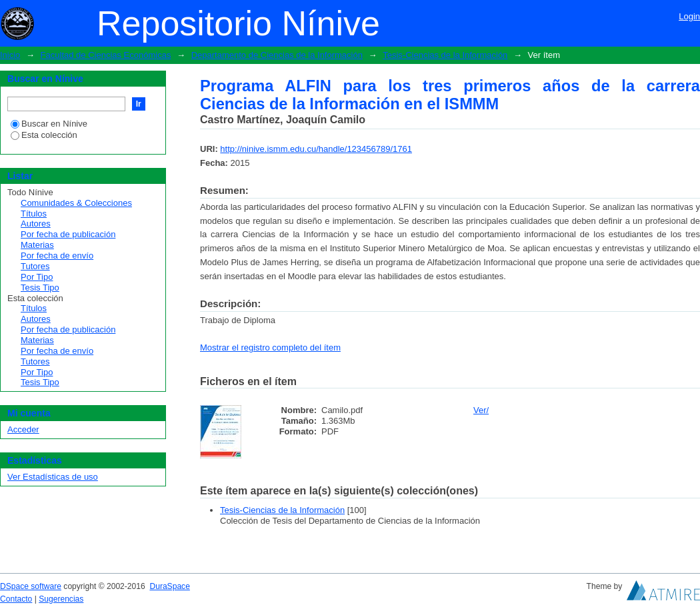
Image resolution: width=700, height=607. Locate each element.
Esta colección (44, 135)
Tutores (35, 266)
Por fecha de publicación (68, 234)
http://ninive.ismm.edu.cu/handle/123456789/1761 (316, 149)
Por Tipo (37, 277)
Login (689, 16)
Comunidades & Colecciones (76, 203)
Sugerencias (61, 599)
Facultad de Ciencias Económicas (106, 55)
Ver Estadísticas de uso (53, 477)
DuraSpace (169, 586)
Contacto (16, 599)
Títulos (34, 214)
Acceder (23, 429)
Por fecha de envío (57, 256)
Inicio (10, 55)
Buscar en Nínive (49, 124)
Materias (37, 245)
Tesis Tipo (40, 288)
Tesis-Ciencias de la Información (445, 55)
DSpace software (31, 586)
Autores (36, 224)
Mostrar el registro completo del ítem (270, 347)
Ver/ (481, 410)
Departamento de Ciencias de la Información (277, 55)
